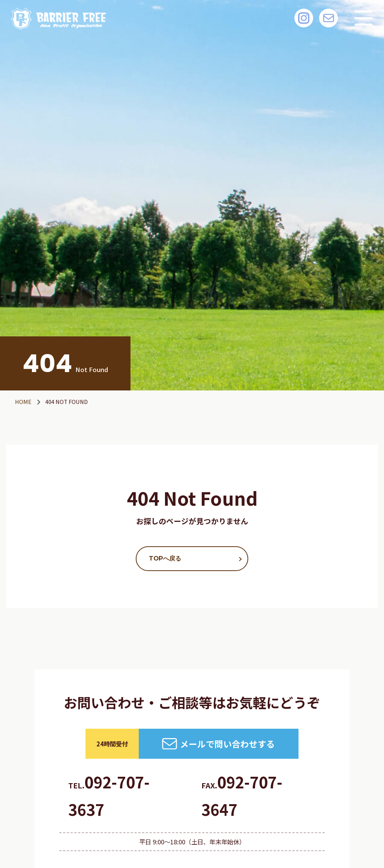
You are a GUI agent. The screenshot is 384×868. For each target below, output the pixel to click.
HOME (23, 402)
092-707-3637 (109, 796)
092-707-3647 (242, 796)
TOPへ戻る (165, 558)
